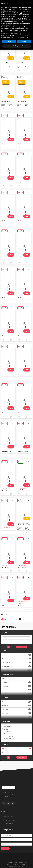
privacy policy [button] (17, 34)
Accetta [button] (24, 42)
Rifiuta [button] (9, 42)
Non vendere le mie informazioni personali (13, 27)
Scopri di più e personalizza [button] (16, 46)
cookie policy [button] (27, 15)
